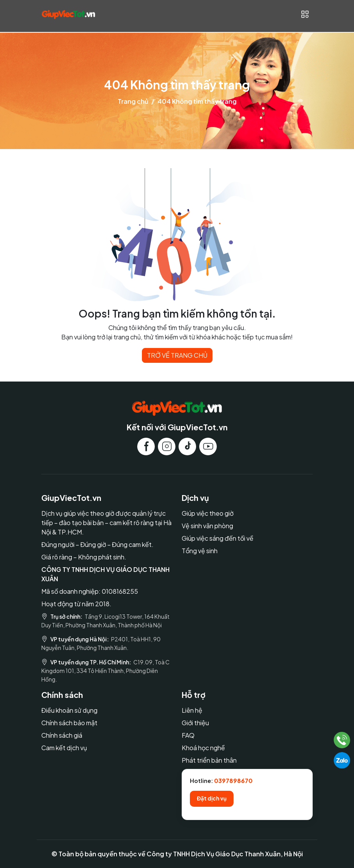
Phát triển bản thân (209, 760)
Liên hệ (192, 710)
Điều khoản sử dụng (69, 710)
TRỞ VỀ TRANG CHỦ (177, 355)
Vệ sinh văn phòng (207, 526)
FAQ (188, 735)
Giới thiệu (195, 723)
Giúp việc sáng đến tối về (218, 538)
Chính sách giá (62, 735)
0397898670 (233, 781)
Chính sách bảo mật (69, 723)
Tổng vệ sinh (200, 551)
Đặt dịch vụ (212, 798)
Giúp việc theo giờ (208, 513)
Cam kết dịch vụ (64, 748)
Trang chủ (133, 101)
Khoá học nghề (203, 748)
